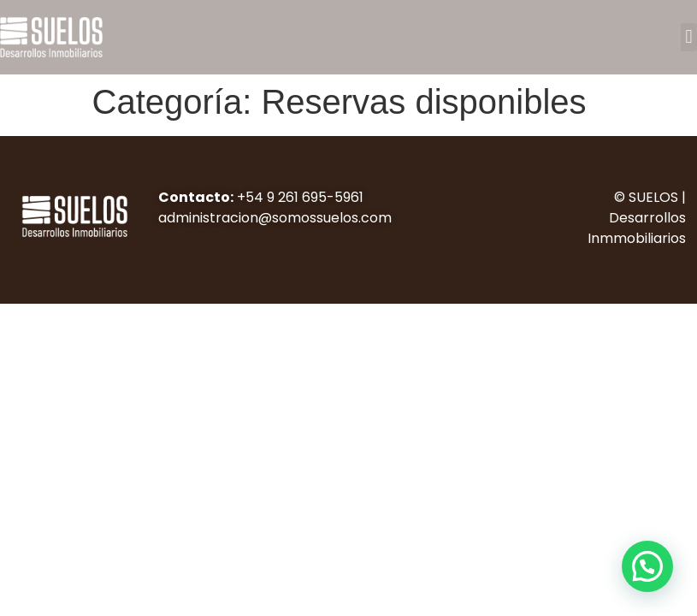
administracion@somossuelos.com (275, 218)
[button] (689, 37)
